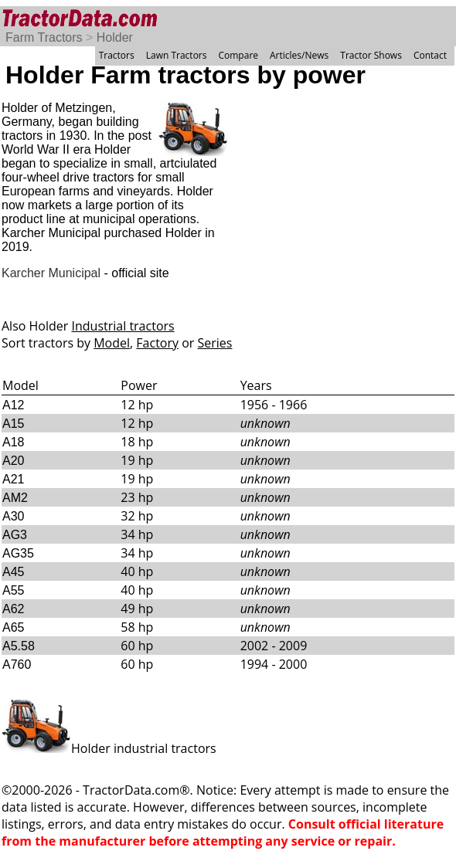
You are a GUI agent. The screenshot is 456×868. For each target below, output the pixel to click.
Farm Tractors (44, 37)
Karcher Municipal (51, 273)
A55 (13, 590)
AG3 (15, 535)
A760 (17, 665)
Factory (157, 343)
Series (215, 343)
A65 (13, 627)
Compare (238, 55)
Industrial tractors (123, 326)
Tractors (117, 55)
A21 (13, 479)
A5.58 (19, 646)
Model (112, 343)
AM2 (15, 498)
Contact (430, 55)
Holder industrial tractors (109, 748)
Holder (115, 37)
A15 (13, 424)
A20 (13, 461)
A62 (13, 609)
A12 (13, 405)
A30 (13, 516)
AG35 (18, 553)
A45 (13, 572)
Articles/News (299, 55)
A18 (13, 442)
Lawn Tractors (177, 55)
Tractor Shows (371, 55)
